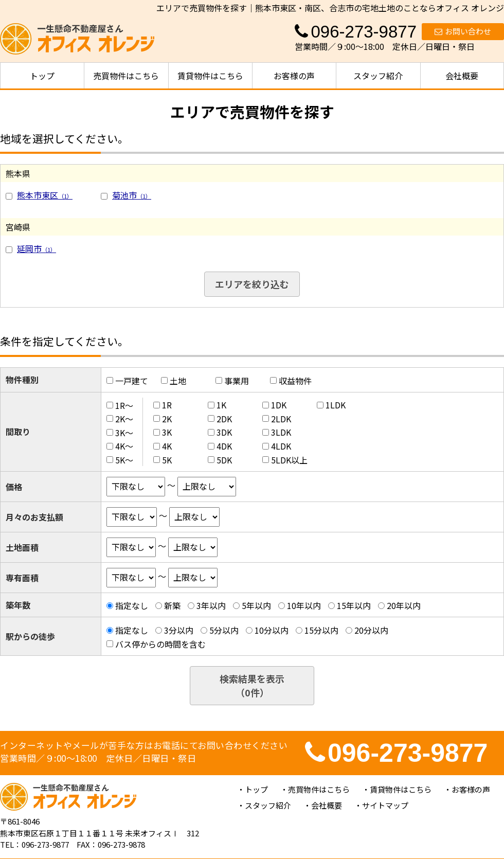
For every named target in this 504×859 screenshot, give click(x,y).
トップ (42, 76)
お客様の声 (294, 76)
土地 (178, 381)
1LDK (336, 405)
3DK (224, 432)
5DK (224, 460)
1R (167, 405)
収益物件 (295, 381)
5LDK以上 (289, 460)
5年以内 (256, 605)
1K (221, 405)
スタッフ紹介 (378, 76)
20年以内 (404, 605)
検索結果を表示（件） (252, 685)
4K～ (124, 446)
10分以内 (272, 630)
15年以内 (354, 605)
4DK (224, 446)
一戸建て (132, 381)
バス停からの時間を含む (160, 644)
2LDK (281, 419)
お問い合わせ (463, 31)
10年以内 (304, 605)
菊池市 (132, 195)
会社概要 (462, 76)
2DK (224, 419)
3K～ (124, 432)
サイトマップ (385, 805)
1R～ (124, 405)
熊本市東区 (45, 195)
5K (167, 460)
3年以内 (211, 605)
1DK (279, 405)
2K (167, 419)
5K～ (124, 460)
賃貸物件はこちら (210, 76)
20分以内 (371, 630)
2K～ (124, 419)
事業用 (237, 381)
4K (167, 446)
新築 (172, 605)
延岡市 (37, 248)
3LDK (281, 432)
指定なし (132, 605)
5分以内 (224, 630)
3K (167, 432)
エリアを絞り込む (252, 284)
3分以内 (179, 630)
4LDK (281, 446)
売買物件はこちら (126, 76)
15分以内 (321, 630)
